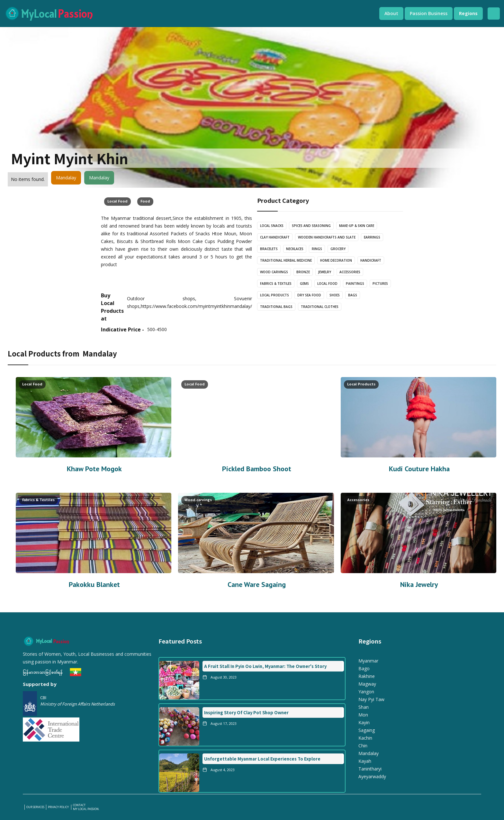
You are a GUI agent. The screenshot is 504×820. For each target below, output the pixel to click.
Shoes (335, 295)
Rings (317, 249)
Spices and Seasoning (311, 226)
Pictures (380, 284)
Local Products (274, 295)
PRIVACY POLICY (59, 807)
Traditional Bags (276, 307)
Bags (353, 295)
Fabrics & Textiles (276, 284)
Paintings (355, 284)
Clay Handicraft (275, 237)
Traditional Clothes (320, 307)
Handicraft (371, 260)
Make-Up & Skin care (357, 226)
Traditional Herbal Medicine (286, 260)
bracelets (269, 249)
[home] (185, 14)
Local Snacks (272, 226)
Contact (79, 805)
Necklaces (295, 249)
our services (35, 807)
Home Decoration (336, 260)
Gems (304, 284)
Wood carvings (274, 272)
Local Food (117, 201)
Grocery (338, 249)
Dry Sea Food (309, 295)
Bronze (303, 272)
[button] (391, 14)
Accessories (350, 272)
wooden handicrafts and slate (327, 237)
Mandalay (66, 178)
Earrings (372, 237)
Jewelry (325, 272)
